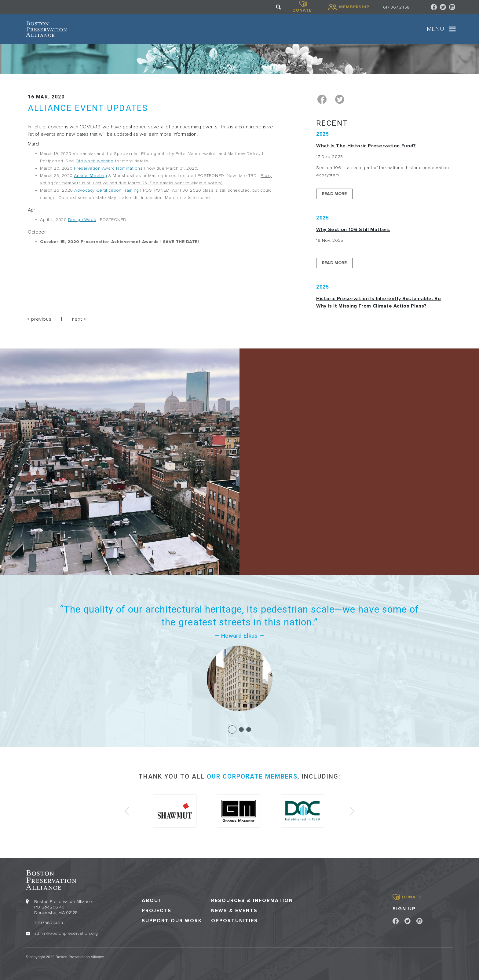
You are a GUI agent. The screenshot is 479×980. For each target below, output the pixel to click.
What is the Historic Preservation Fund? (366, 146)
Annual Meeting (90, 176)
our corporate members (252, 776)
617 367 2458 (396, 7)
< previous (39, 319)
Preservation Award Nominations (108, 168)
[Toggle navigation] (452, 29)
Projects (157, 910)
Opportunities (234, 921)
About (152, 900)
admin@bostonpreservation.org (66, 933)
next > (79, 319)
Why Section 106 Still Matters (353, 230)
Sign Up (404, 908)
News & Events (234, 910)
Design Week (82, 220)
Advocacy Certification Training (106, 190)
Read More (334, 194)
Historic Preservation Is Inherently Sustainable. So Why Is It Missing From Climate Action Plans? (379, 302)
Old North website (95, 161)
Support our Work (172, 921)
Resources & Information (252, 900)
